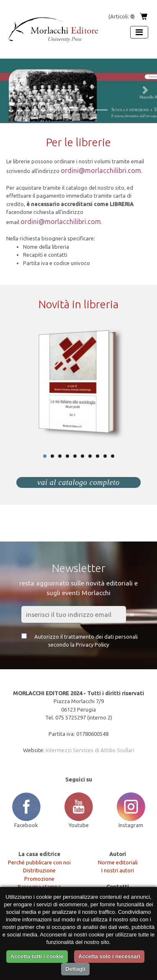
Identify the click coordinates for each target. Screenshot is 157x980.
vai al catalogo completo (78, 482)
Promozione (39, 879)
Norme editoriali (118, 862)
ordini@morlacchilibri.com (101, 170)
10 (113, 456)
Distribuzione (39, 870)
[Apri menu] (139, 32)
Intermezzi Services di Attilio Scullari (90, 750)
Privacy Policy (92, 645)
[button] (12, 90)
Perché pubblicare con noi (39, 862)
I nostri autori (118, 870)
